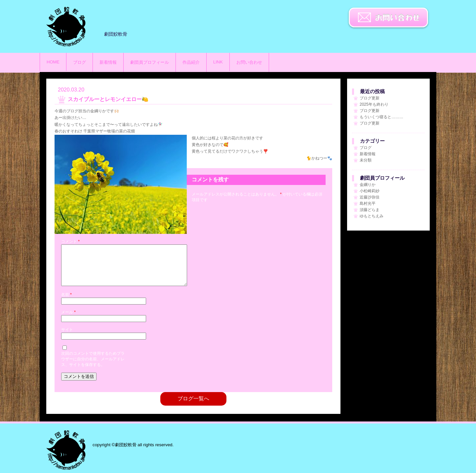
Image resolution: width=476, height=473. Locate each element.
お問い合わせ (388, 18)
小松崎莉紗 (370, 191)
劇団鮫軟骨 (66, 450)
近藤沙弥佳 (370, 197)
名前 (66, 303)
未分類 (366, 160)
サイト (67, 338)
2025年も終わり (374, 104)
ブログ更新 (370, 98)
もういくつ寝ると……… (381, 117)
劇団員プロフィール (150, 62)
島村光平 (368, 203)
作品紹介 (191, 62)
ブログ (79, 62)
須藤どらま (370, 210)
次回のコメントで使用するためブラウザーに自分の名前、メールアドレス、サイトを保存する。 (93, 367)
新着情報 (108, 62)
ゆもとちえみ (372, 216)
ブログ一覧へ (193, 406)
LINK (218, 62)
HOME (53, 62)
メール (68, 320)
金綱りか (368, 185)
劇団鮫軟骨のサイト (66, 26)
